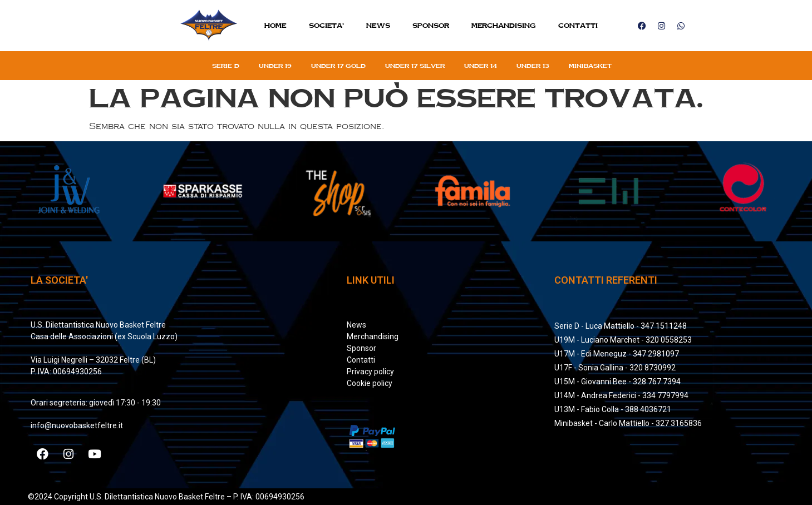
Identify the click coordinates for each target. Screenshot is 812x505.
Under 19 (275, 66)
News (378, 25)
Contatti (578, 25)
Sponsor (431, 25)
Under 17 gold (338, 66)
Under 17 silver (415, 66)
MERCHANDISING (504, 25)
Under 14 (481, 66)
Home (275, 25)
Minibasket (590, 66)
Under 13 (533, 66)
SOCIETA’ (326, 25)
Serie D (226, 66)
